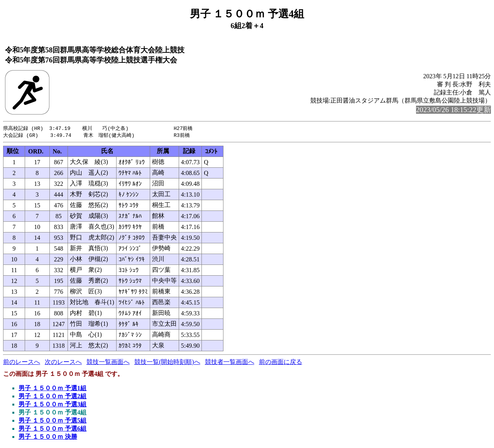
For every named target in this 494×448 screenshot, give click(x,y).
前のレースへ (22, 363)
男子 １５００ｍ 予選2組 (52, 397)
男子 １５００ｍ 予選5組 (52, 421)
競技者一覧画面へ (230, 363)
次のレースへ (63, 363)
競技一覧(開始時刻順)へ (167, 363)
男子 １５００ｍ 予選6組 (52, 429)
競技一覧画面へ (108, 363)
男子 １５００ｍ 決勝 (48, 437)
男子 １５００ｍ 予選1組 (52, 389)
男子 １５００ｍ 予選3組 (52, 405)
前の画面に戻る (281, 363)
